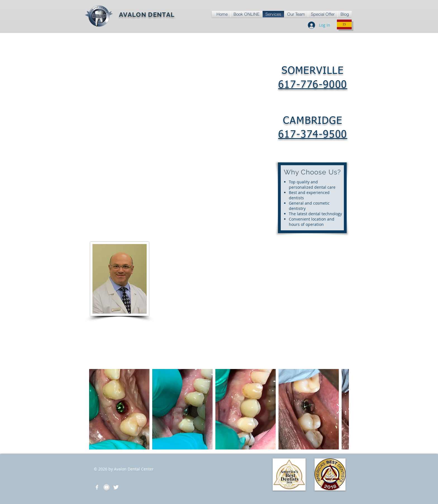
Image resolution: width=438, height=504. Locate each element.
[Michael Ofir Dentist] (116, 487)
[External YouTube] (312, 280)
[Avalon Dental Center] (97, 487)
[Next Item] (339, 409)
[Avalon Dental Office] (106, 487)
